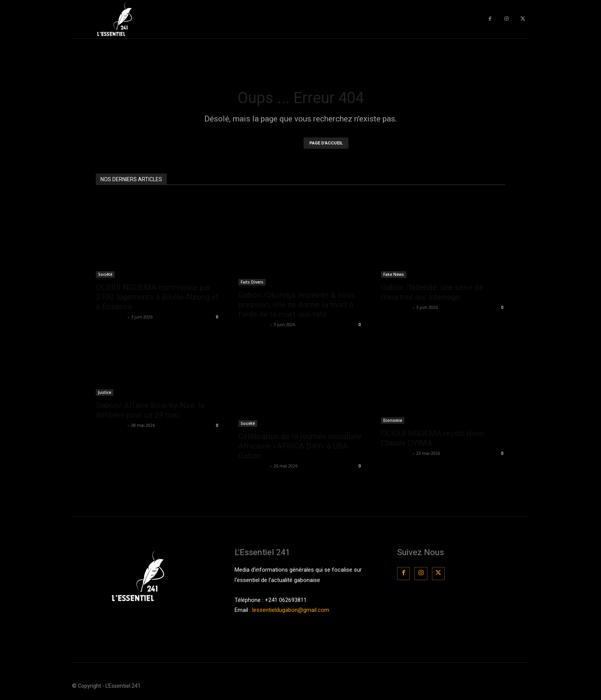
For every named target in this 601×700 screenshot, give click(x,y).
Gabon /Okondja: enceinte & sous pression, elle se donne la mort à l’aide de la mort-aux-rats (297, 305)
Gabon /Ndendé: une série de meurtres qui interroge (432, 292)
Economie (393, 420)
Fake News (394, 274)
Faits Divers (252, 282)
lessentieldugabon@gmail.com (291, 610)
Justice (105, 392)
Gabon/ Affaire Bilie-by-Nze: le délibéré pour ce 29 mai (150, 410)
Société (105, 274)
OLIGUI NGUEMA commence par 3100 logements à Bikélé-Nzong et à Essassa (157, 297)
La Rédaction (111, 317)
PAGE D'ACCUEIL (326, 143)
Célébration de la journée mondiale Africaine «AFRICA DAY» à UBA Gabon (300, 446)
